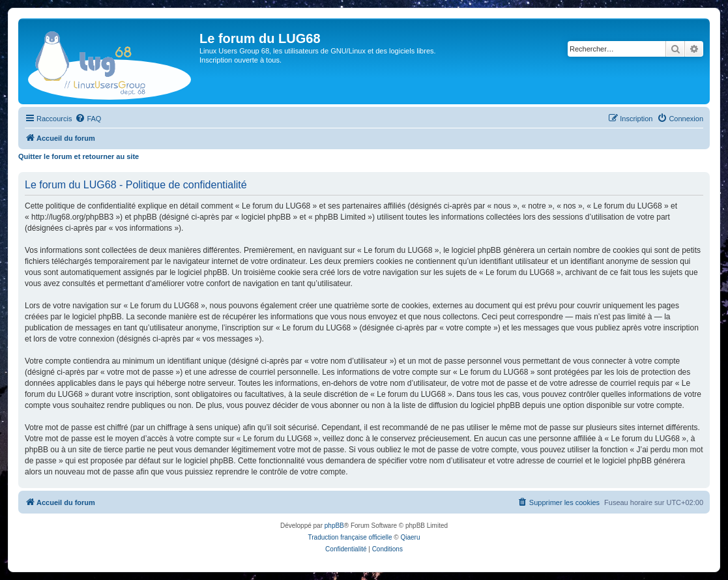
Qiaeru (410, 537)
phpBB (334, 526)
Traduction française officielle (350, 537)
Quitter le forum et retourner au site (79, 156)
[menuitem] (88, 119)
